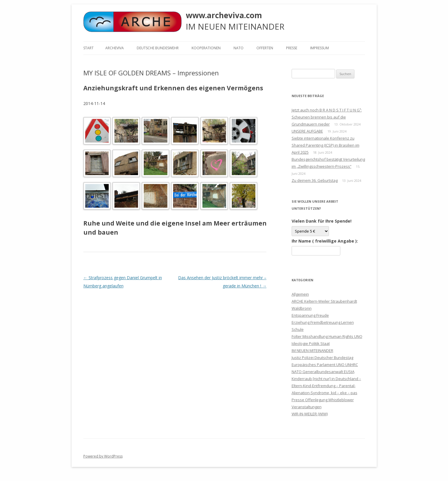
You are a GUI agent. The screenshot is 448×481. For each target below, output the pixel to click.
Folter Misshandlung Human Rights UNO (327, 336)
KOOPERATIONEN (206, 48)
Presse (292, 48)
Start (88, 48)
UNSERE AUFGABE (307, 131)
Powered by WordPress (103, 456)
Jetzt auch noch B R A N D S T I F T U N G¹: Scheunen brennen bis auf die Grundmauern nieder (327, 117)
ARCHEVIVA (115, 48)
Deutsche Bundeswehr (158, 48)
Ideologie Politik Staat (311, 343)
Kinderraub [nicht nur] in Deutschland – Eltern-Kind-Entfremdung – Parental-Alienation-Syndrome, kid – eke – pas (326, 386)
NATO (239, 48)
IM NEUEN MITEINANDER (312, 350)
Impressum (319, 48)
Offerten (265, 48)
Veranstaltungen (307, 407)
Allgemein (300, 294)
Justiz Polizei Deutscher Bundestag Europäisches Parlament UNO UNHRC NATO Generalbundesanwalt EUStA (325, 365)
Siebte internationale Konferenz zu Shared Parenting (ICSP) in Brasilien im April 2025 (326, 145)
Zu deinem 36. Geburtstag (315, 180)
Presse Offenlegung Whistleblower (323, 400)
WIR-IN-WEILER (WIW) (310, 414)
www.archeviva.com (224, 15)
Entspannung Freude (310, 315)
